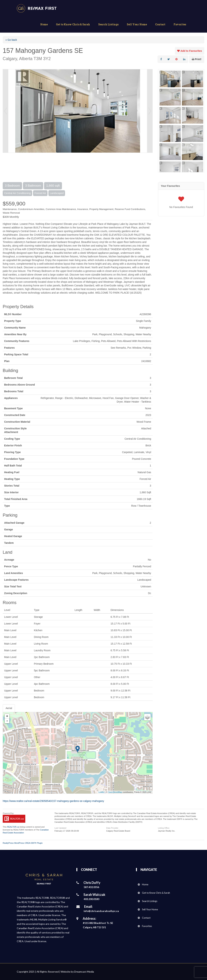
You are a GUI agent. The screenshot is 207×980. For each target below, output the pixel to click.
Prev (6, 111)
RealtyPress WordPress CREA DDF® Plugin (23, 843)
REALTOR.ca (13, 827)
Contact (160, 24)
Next (150, 111)
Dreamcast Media (84, 972)
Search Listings (108, 24)
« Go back (11, 40)
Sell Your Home (137, 24)
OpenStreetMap (115, 792)
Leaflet (101, 792)
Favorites (180, 24)
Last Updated (60, 828)
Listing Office (164, 828)
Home (44, 24)
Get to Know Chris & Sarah (73, 24)
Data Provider (112, 828)
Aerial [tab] (9, 708)
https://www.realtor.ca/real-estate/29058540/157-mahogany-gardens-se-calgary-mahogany (53, 801)
